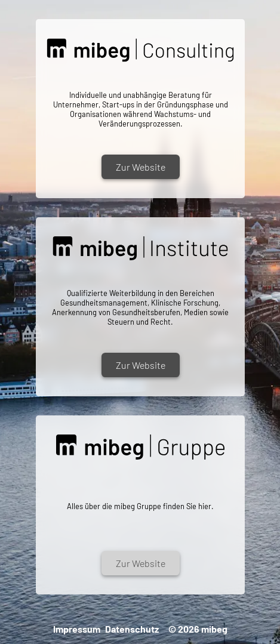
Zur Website (140, 167)
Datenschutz (132, 629)
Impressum (77, 629)
